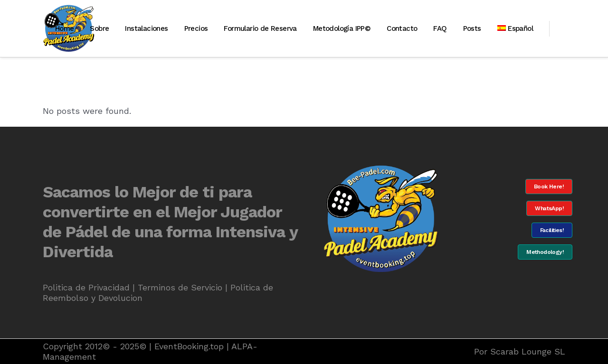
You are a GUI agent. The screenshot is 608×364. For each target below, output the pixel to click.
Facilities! (552, 230)
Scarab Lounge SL (528, 351)
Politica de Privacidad (86, 287)
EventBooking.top (189, 346)
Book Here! (549, 187)
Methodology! (545, 252)
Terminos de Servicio (180, 287)
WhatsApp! (549, 208)
